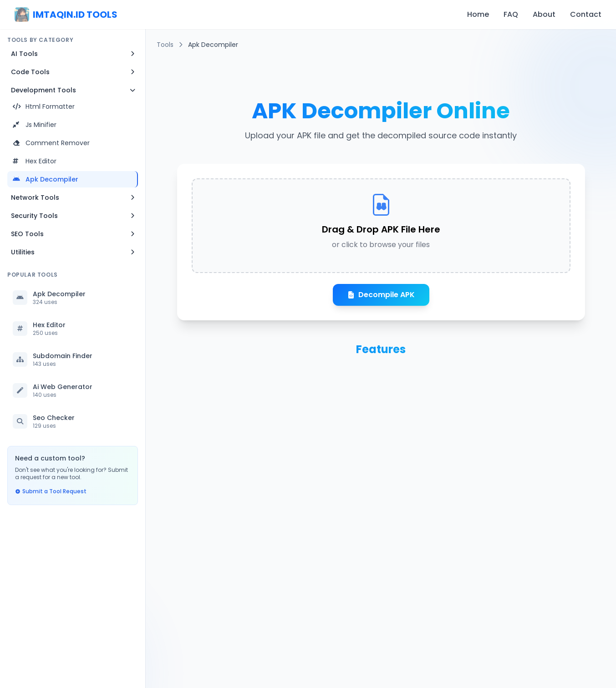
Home (478, 14)
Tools (165, 45)
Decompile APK (381, 295)
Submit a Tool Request (51, 491)
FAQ (511, 14)
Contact (586, 14)
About (544, 14)
